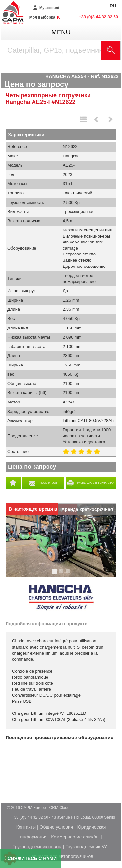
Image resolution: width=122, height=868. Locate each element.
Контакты (26, 827)
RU (113, 6)
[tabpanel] (61, 540)
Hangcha (61, 598)
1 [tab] (56, 574)
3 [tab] (69, 574)
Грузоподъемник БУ (86, 847)
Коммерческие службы (75, 837)
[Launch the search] (111, 50)
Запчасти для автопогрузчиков (61, 856)
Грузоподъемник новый (37, 847)
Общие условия (56, 827)
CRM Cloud (60, 808)
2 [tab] (62, 574)
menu (61, 32)
